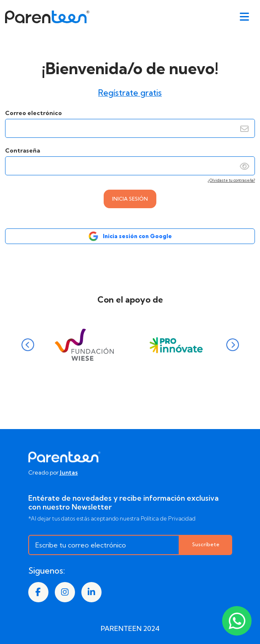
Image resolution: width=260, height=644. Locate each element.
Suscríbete (206, 544)
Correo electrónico (130, 123)
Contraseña (130, 164)
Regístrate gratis (130, 93)
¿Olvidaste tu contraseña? (231, 180)
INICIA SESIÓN (130, 199)
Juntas (69, 472)
